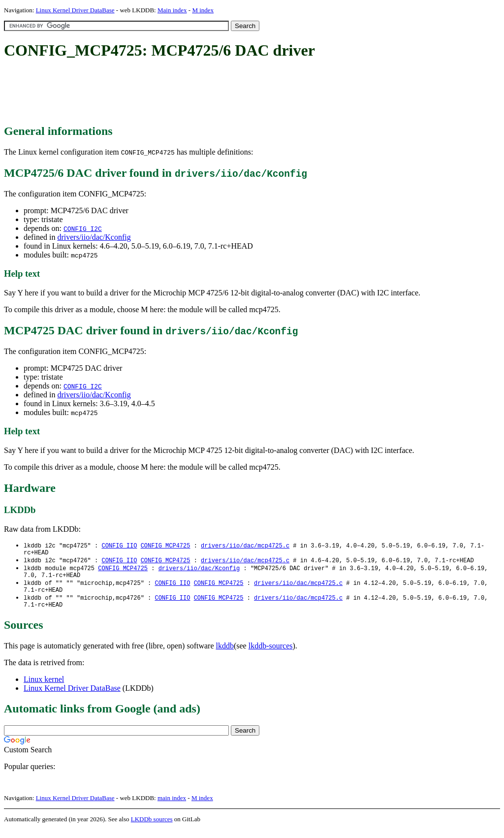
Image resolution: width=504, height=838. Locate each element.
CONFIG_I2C (83, 228)
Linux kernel (44, 688)
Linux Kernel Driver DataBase (75, 10)
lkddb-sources (271, 654)
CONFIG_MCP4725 (166, 546)
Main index (172, 10)
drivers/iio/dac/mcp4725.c (245, 546)
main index (172, 806)
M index (203, 10)
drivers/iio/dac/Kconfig (94, 237)
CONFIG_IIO (119, 546)
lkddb (225, 654)
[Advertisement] (183, 93)
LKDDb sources (152, 827)
